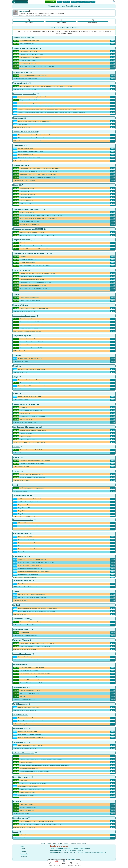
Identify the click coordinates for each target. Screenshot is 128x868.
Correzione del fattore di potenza (24, 316)
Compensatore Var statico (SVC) (24, 240)
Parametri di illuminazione (22, 581)
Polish (79, 843)
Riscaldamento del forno (21, 619)
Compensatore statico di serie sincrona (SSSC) (29, 209)
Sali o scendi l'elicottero (21, 640)
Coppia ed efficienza (20, 305)
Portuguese (73, 843)
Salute (81, 2)
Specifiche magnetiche (21, 687)
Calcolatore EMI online (71, 848)
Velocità (16, 832)
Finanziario (74, 2)
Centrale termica (19, 145)
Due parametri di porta (21, 336)
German (60, 843)
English (43, 843)
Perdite (15, 591)
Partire (113, 41)
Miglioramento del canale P (22, 556)
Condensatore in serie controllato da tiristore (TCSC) (31, 253)
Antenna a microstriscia (21, 72)
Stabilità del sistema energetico (24, 753)
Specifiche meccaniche (21, 704)
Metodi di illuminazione (21, 534)
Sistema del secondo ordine (22, 654)
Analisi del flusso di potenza (22, 38)
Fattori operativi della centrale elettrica (26, 427)
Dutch (84, 843)
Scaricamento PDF (51, 2)
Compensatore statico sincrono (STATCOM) (28, 229)
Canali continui (18, 118)
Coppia (15, 294)
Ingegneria (67, 2)
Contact (23, 849)
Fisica (93, 2)
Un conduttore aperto (20, 818)
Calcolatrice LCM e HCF (70, 852)
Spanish (49, 843)
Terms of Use (24, 854)
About (22, 846)
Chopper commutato (20, 165)
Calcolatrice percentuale (84, 848)
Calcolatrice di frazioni (68, 850)
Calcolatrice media (79, 850)
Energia (16, 366)
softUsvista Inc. (71, 859)
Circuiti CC (17, 185)
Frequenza (17, 447)
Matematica (87, 2)
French (54, 843)
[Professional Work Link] (30, 11)
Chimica (60, 2)
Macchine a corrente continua (23, 520)
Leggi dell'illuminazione (21, 496)
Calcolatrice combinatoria (99, 852)
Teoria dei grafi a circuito (22, 777)
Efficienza (16, 355)
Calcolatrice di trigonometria (84, 852)
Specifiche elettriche (20, 665)
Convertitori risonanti (20, 270)
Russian (66, 843)
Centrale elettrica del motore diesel (25, 132)
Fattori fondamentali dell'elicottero (25, 404)
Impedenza (17, 471)
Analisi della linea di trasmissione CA (26, 48)
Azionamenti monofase (21, 83)
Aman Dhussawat (24, 11)
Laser (15, 485)
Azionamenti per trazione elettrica (25, 94)
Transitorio (17, 801)
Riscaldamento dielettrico (22, 629)
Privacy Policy (24, 856)
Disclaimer (23, 851)
